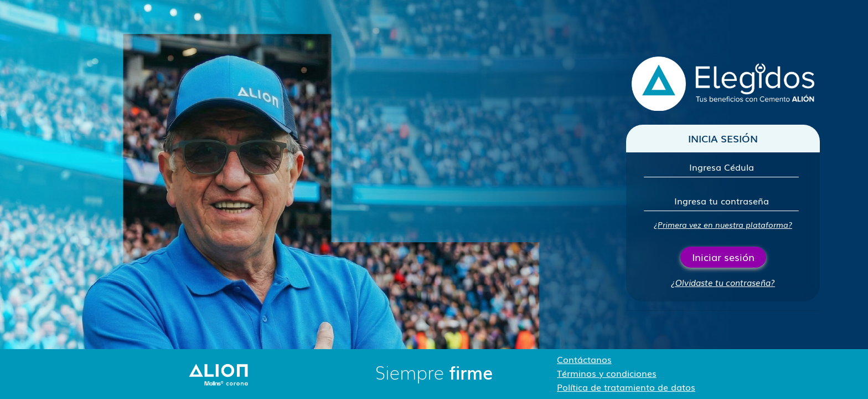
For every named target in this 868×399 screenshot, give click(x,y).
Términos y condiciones (607, 373)
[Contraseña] (721, 201)
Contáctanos (584, 359)
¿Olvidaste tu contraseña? (723, 282)
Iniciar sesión (723, 257)
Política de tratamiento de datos (626, 387)
